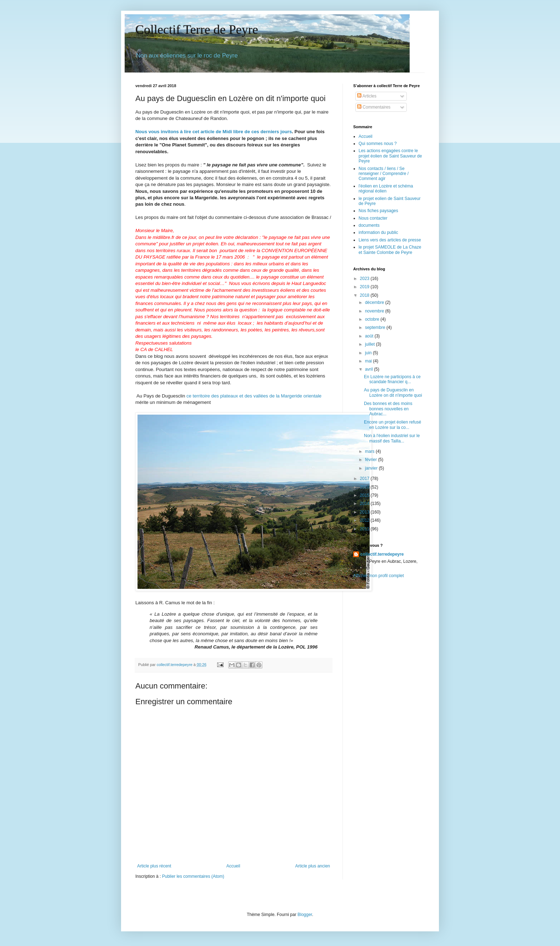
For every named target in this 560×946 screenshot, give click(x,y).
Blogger (305, 915)
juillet (371, 344)
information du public (378, 232)
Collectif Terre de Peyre (197, 30)
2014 (365, 504)
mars (370, 451)
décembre (375, 302)
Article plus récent (154, 866)
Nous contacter (373, 218)
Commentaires (374, 107)
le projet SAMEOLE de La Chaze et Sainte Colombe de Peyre (390, 250)
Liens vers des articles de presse (390, 240)
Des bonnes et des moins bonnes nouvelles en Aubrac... (388, 409)
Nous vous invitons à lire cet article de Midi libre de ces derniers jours (214, 132)
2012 (365, 520)
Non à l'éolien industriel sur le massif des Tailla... (392, 438)
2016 (365, 487)
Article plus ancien (313, 866)
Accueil (233, 866)
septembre (376, 327)
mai (369, 361)
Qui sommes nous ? (378, 144)
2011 (365, 529)
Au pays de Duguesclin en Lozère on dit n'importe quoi (393, 392)
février (372, 460)
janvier (372, 468)
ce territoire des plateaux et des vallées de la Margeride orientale (254, 396)
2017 (365, 479)
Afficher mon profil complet (379, 576)
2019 (365, 287)
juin (369, 353)
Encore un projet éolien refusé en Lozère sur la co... (392, 425)
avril (369, 369)
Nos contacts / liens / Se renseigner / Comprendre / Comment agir (384, 174)
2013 (365, 512)
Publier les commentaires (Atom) (193, 876)
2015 (365, 495)
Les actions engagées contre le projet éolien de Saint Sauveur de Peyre (390, 156)
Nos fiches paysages (378, 211)
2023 (365, 279)
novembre (375, 311)
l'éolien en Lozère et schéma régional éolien (386, 189)
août (370, 336)
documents (369, 225)
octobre (373, 319)
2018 (365, 295)
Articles (367, 96)
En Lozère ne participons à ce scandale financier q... (392, 379)
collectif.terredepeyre (382, 554)
